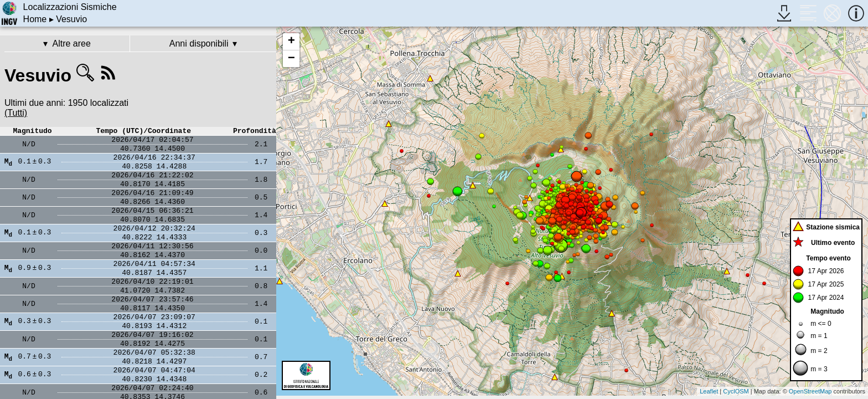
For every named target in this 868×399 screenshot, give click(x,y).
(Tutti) (16, 113)
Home (35, 19)
